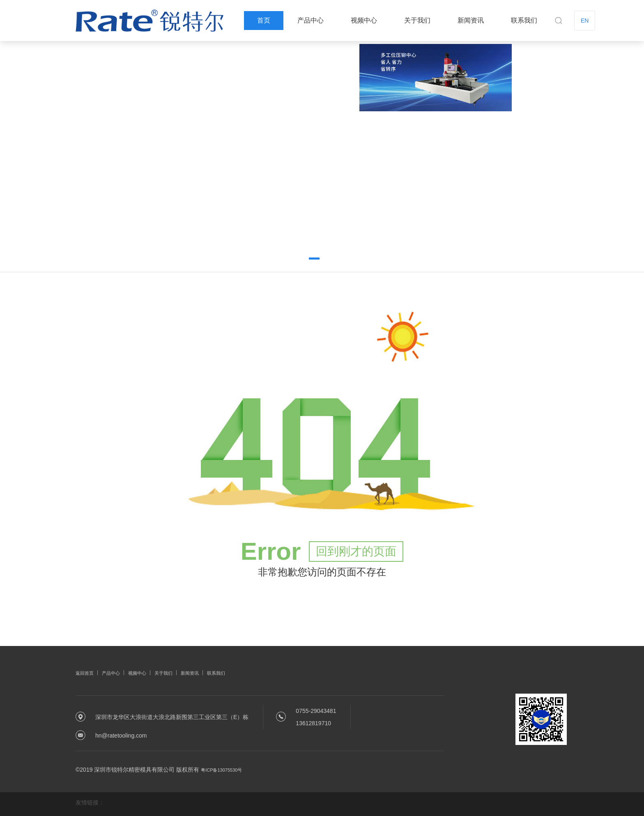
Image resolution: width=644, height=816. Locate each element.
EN (585, 21)
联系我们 (524, 20)
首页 (264, 20)
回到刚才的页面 (356, 548)
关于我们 (417, 20)
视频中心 (364, 20)
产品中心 (310, 20)
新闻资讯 (471, 20)
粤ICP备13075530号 (227, 767)
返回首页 (87, 670)
